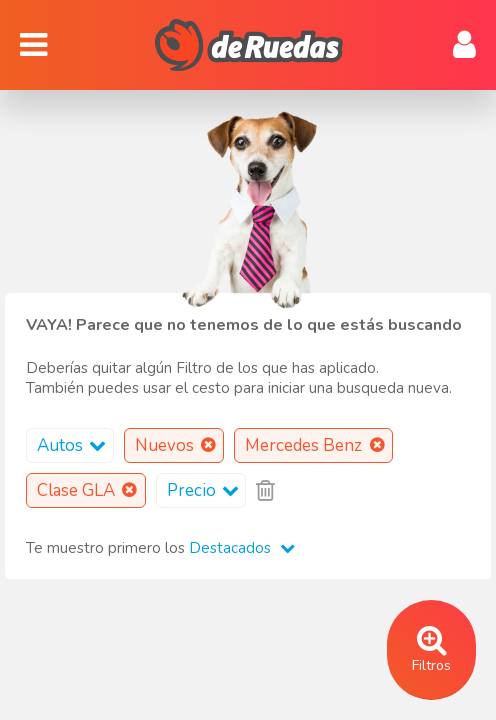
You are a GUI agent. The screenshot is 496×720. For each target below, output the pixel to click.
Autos (75, 445)
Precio (206, 490)
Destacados (242, 548)
